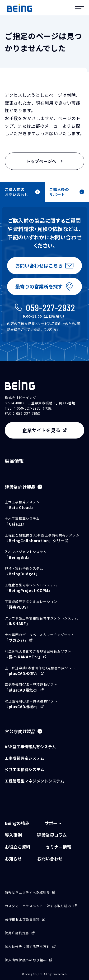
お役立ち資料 (18, 847)
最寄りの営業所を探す (39, 286)
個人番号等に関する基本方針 (27, 946)
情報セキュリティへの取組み (27, 892)
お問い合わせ (50, 859)
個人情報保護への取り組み (26, 960)
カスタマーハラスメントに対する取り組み (38, 906)
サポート (53, 823)
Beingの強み (17, 823)
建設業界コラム (52, 835)
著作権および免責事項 (22, 919)
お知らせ (13, 859)
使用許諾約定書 (17, 933)
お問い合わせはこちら (39, 266)
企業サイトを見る (41, 430)
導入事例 (13, 835)
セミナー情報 (58, 847)
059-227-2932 (51, 307)
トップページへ (45, 161)
